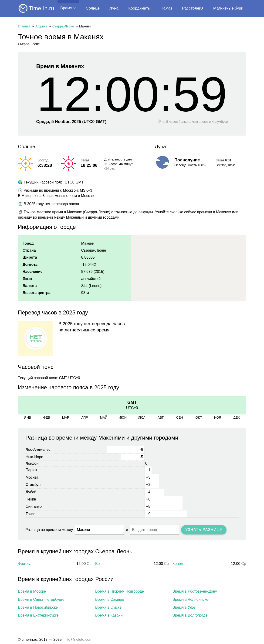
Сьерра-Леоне (63, 26)
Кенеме (179, 564)
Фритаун (25, 564)
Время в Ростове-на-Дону (195, 591)
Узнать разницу (204, 530)
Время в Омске (108, 607)
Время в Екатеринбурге (38, 615)
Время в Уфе (184, 607)
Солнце (93, 8)
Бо (97, 564)
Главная (24, 26)
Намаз (166, 8)
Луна (114, 8)
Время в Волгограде (190, 615)
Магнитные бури (228, 8)
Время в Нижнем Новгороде (120, 591)
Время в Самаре (110, 599)
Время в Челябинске (190, 599)
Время (66, 8)
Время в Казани (109, 615)
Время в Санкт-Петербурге (41, 599)
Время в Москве (32, 591)
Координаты (139, 8)
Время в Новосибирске (38, 607)
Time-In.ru (41, 8)
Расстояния (193, 8)
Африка (41, 26)
